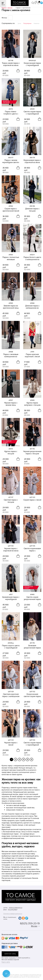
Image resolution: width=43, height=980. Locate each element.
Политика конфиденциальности (13, 914)
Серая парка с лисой (32, 500)
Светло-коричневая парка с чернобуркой (32, 550)
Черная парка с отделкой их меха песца (11, 550)
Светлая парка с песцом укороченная (11, 501)
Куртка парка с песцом (11, 453)
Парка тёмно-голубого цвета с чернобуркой (11, 113)
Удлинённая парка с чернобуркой (11, 598)
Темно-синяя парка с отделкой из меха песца (11, 64)
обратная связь (10, 954)
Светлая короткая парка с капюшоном (11, 695)
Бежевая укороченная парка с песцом (32, 647)
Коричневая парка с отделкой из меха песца (32, 161)
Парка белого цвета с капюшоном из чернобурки (32, 258)
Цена (19, 23)
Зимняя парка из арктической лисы (11, 307)
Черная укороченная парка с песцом (32, 453)
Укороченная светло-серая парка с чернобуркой (32, 695)
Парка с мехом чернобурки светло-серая (11, 161)
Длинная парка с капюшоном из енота (32, 307)
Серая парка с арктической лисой (11, 210)
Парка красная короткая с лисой (32, 356)
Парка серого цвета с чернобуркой (11, 647)
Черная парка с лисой (11, 744)
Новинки (36, 23)
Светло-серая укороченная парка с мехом (32, 598)
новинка (5, 44)
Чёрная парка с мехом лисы (11, 404)
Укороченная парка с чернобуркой (32, 64)
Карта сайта (6, 962)
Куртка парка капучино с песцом (32, 404)
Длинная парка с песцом (32, 210)
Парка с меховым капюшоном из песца (11, 356)
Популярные (27, 23)
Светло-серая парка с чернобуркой (32, 113)
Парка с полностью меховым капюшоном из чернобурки (11, 258)
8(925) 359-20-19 (30, 923)
